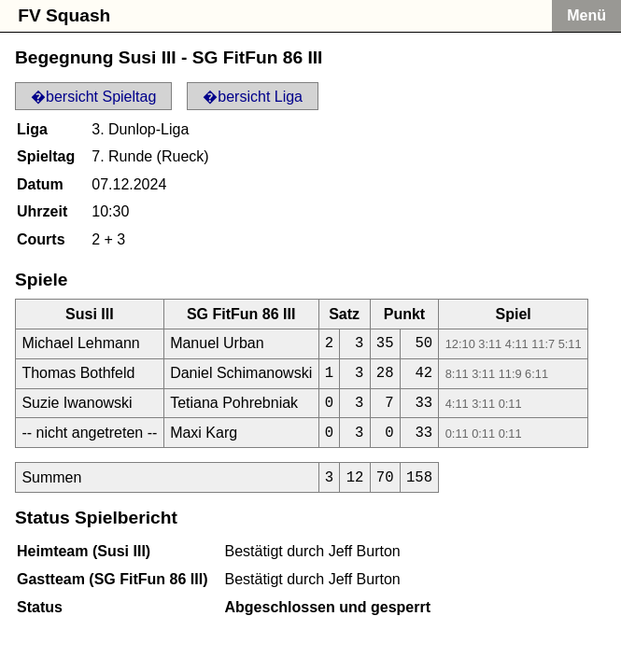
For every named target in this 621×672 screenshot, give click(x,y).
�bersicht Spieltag (93, 97)
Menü (586, 15)
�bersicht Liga (253, 97)
